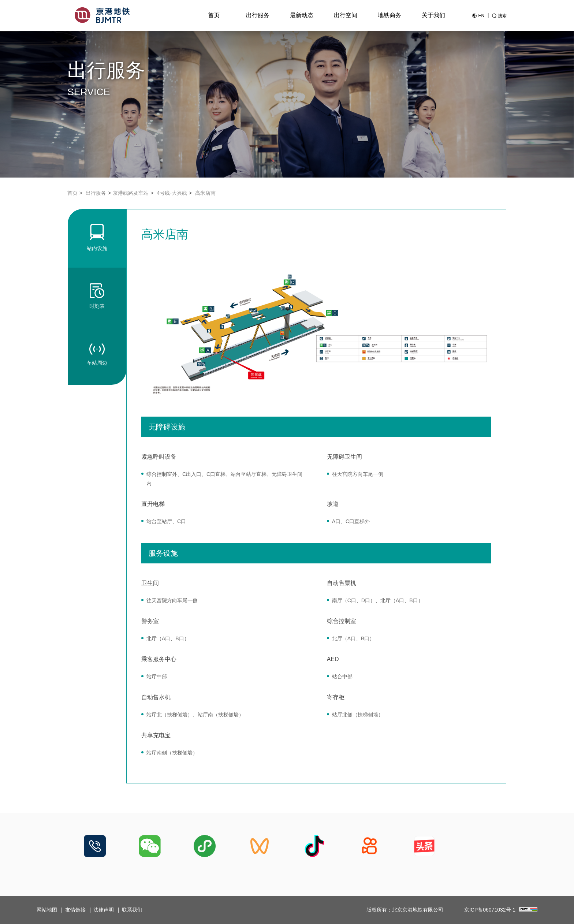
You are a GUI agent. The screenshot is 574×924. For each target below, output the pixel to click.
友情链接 (75, 910)
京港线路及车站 (131, 193)
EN (481, 16)
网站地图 (47, 910)
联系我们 (132, 910)
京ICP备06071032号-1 (490, 910)
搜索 (502, 16)
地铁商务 (389, 15)
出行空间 (346, 15)
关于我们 (433, 15)
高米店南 (205, 193)
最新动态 (302, 15)
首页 (214, 15)
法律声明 (104, 910)
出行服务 (258, 15)
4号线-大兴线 (172, 193)
